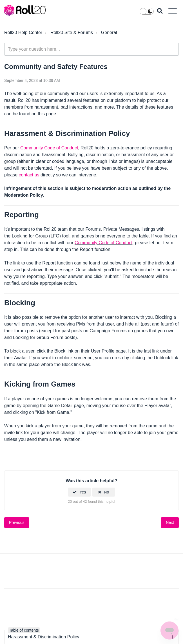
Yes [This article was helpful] (83, 492)
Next (170, 522)
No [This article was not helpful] (106, 492)
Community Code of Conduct (49, 148)
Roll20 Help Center (23, 32)
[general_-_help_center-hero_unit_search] (91, 49)
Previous (17, 522)
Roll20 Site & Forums (72, 32)
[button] (172, 11)
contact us (29, 175)
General (109, 32)
